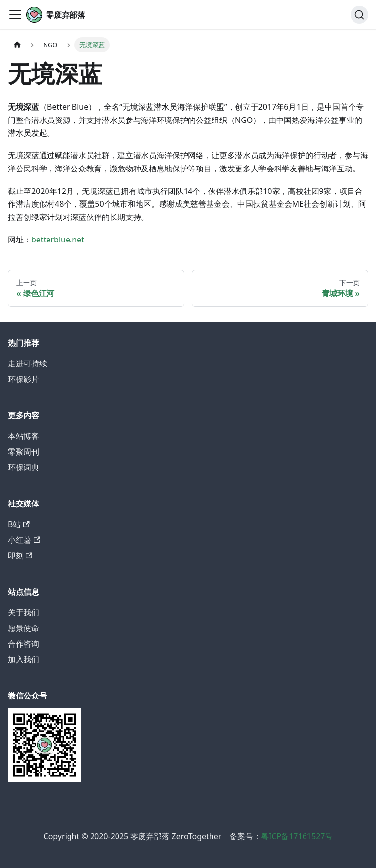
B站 (19, 524)
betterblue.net (58, 240)
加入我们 (23, 659)
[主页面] (17, 45)
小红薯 (24, 540)
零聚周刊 (23, 452)
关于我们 (23, 612)
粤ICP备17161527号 (297, 836)
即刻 (20, 555)
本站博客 (23, 436)
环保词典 (23, 467)
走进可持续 (27, 363)
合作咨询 (23, 644)
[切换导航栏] (15, 15)
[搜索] (359, 15)
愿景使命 (23, 628)
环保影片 (23, 379)
